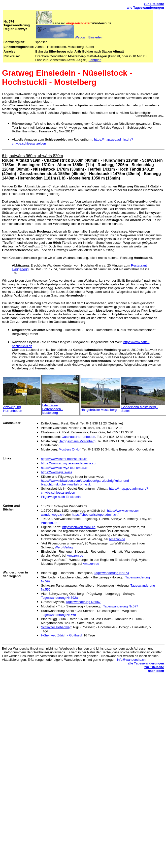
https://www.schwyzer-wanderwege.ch (68, 463)
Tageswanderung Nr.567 (83, 602)
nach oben (156, 671)
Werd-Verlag (64, 547)
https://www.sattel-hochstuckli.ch (64, 459)
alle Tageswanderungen (145, 8)
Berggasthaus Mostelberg (77, 441)
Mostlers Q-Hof (70, 449)
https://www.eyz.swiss (57, 472)
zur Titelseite (154, 4)
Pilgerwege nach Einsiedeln (61, 497)
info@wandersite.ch (131, 660)
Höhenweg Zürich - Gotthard (61, 635)
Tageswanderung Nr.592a (59, 598)
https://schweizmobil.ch (79, 527)
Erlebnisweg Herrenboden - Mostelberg (52, 409)
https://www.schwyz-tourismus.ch (65, 468)
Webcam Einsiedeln (89, 37)
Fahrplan (95, 60)
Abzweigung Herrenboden (13, 409)
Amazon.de (49, 523)
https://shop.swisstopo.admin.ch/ (95, 515)
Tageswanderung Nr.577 (121, 606)
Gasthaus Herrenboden (78, 437)
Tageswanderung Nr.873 (111, 573)
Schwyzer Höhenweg (56, 627)
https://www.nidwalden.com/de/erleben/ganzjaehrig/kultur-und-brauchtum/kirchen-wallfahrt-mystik (85, 482)
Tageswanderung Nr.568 (58, 615)
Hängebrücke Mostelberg (99, 410)
